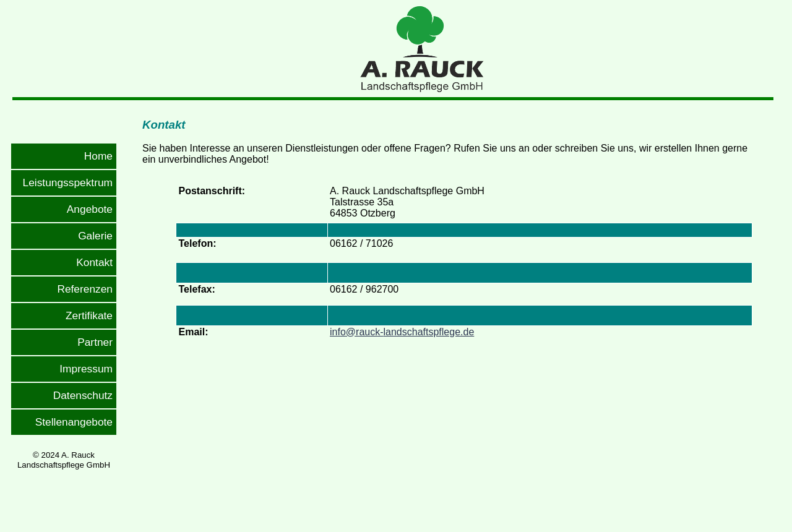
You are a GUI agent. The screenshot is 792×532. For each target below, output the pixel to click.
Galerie (95, 236)
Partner (95, 342)
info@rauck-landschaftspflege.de (402, 332)
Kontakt (94, 262)
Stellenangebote (74, 422)
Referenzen (85, 289)
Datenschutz (83, 395)
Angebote (90, 209)
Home (98, 156)
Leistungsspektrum (68, 182)
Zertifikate (89, 315)
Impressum (86, 369)
